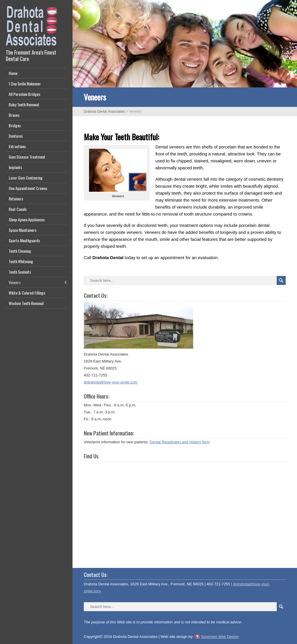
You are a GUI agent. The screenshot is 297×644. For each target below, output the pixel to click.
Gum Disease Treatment (27, 157)
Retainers (16, 199)
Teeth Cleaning (20, 251)
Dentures (16, 136)
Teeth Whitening (21, 261)
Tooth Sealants (20, 272)
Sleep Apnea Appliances (27, 219)
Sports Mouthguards (24, 240)
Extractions (17, 146)
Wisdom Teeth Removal (26, 303)
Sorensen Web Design (220, 637)
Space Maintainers (23, 230)
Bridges (15, 125)
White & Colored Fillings (27, 293)
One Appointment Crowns (28, 188)
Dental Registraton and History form (180, 442)
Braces (14, 115)
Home (13, 73)
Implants (15, 167)
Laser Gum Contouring (26, 178)
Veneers (15, 282)
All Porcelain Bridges (25, 94)
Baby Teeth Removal (24, 104)
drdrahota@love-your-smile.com (111, 382)
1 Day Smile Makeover (25, 84)
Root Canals (18, 209)
